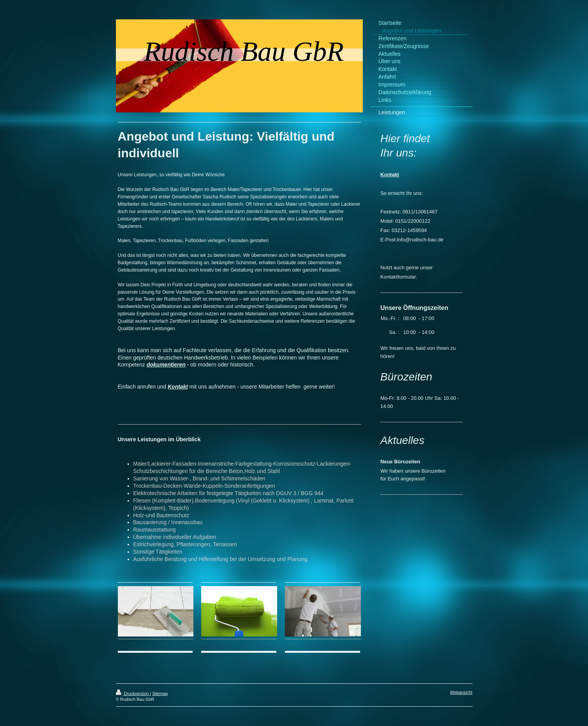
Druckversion (133, 693)
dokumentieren (166, 365)
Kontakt (178, 387)
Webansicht (461, 692)
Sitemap (160, 693)
